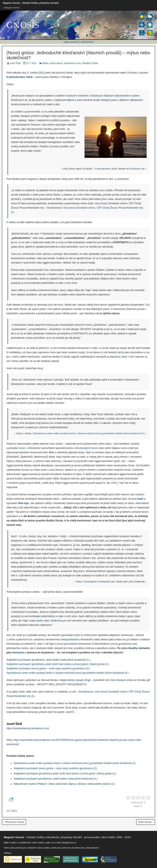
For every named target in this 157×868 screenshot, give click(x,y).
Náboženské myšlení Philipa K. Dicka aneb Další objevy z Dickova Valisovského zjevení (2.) (64, 784)
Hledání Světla (90, 63)
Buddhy (133, 648)
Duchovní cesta (72, 63)
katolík (39, 621)
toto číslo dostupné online (119, 680)
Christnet (132, 73)
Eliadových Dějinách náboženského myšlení (115, 96)
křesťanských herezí (87, 448)
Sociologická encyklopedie (97, 581)
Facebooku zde (137, 169)
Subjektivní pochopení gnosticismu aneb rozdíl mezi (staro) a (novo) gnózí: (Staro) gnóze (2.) (58, 664)
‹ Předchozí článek (14, 822)
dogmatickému (72, 640)
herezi (22, 448)
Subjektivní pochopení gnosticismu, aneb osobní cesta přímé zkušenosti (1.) (48, 660)
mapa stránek (71, 42)
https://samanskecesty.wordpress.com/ (28, 728)
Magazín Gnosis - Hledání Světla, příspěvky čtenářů (31, 3)
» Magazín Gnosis (11, 7)
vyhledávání (87, 42)
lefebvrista (57, 621)
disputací (114, 357)
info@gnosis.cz (69, 843)
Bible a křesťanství (53, 63)
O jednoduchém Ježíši (106, 169)
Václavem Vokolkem (77, 96)
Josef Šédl (15, 63)
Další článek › (146, 822)
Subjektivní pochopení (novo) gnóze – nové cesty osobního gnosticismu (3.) (48, 669)
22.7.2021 (31, 63)
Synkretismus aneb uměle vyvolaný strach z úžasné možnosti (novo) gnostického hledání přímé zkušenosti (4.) (89, 433)
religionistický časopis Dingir (75, 680)
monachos (18, 653)
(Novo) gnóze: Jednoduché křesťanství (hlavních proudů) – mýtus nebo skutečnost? (78, 55)
